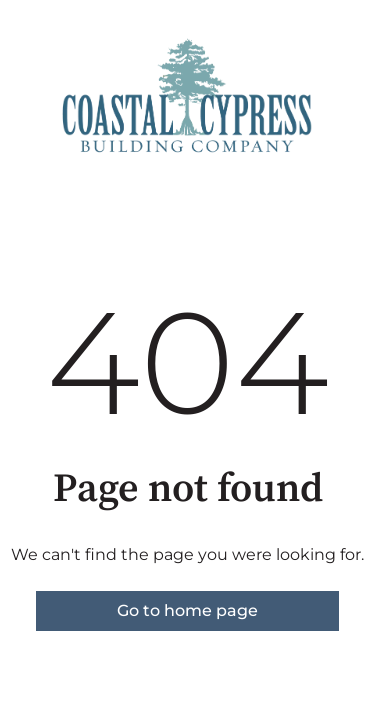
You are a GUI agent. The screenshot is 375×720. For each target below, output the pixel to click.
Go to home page (187, 610)
